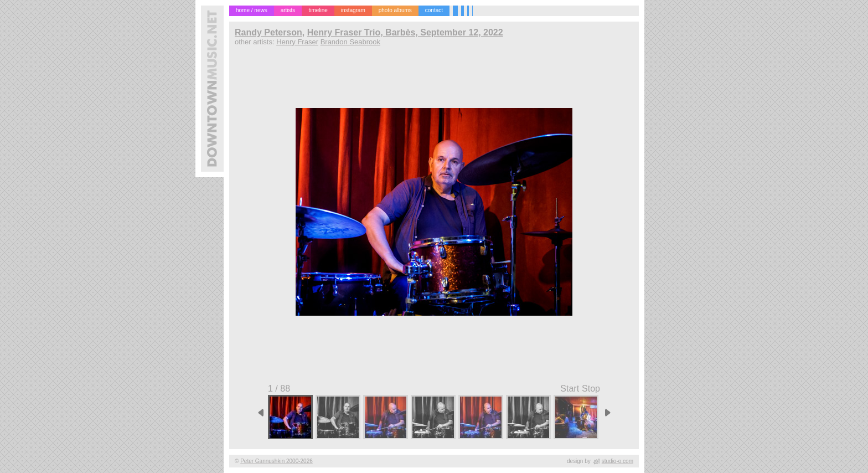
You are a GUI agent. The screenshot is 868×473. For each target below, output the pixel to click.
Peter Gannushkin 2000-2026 (277, 461)
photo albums (395, 10)
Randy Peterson (268, 32)
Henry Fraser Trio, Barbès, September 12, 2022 (405, 32)
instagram (353, 10)
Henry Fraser (297, 42)
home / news (252, 10)
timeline (318, 10)
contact (434, 10)
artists (288, 10)
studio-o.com (618, 461)
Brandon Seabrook (350, 42)
